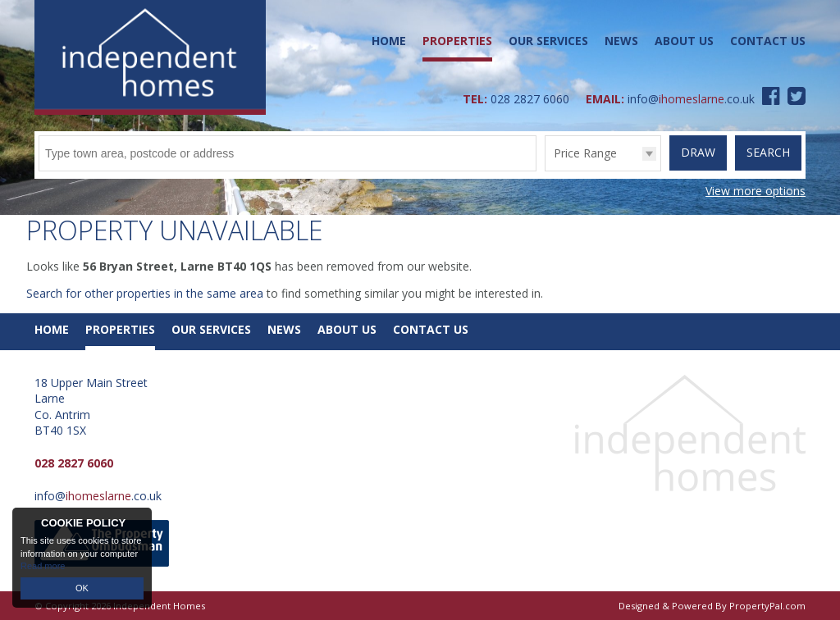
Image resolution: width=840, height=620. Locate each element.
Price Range (585, 153)
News (621, 41)
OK (82, 588)
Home (389, 41)
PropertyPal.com (767, 606)
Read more (43, 566)
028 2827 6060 (530, 99)
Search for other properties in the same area (145, 293)
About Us (684, 41)
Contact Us (768, 41)
